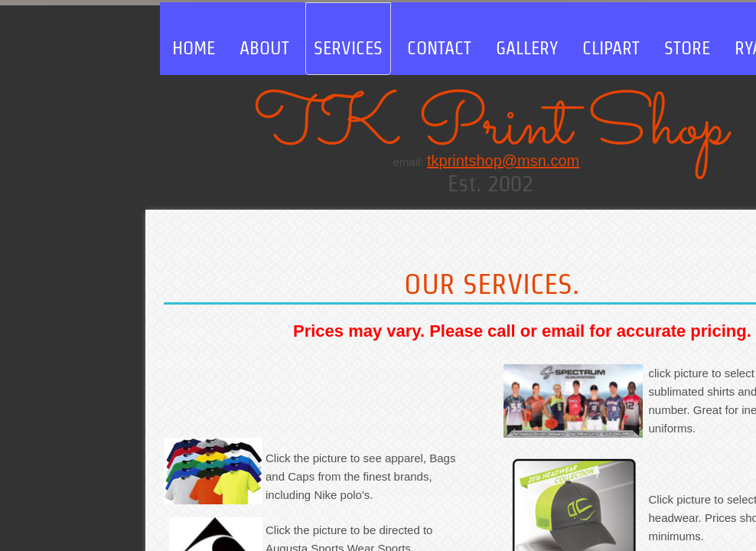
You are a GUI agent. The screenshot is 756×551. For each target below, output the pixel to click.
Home (194, 48)
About (264, 48)
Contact (439, 48)
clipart (611, 48)
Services (348, 48)
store (687, 48)
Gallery (527, 48)
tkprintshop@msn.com (503, 161)
